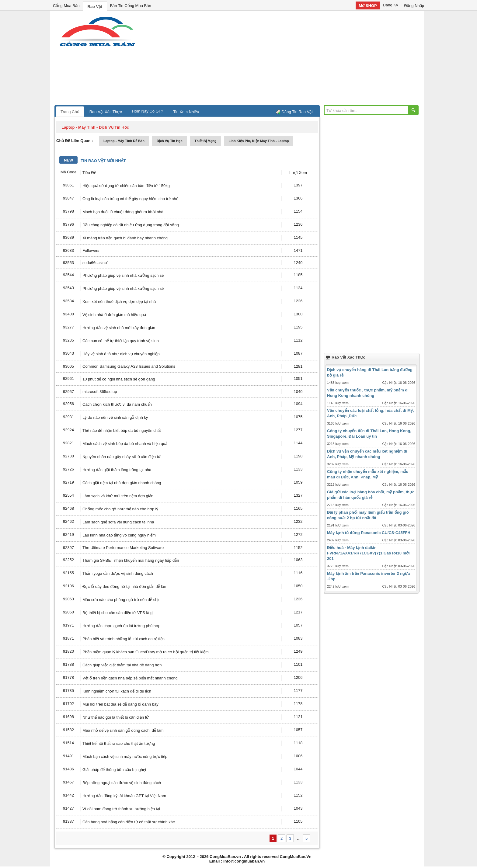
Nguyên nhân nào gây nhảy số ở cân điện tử (122, 457)
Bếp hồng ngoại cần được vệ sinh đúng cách (122, 783)
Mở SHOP (368, 6)
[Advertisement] (290, 59)
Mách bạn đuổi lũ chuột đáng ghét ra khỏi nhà (123, 212)
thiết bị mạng (206, 141)
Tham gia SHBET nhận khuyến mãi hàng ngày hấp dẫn (131, 560)
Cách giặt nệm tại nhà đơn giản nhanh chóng (122, 483)
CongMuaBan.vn (225, 857)
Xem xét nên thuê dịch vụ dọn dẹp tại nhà (119, 302)
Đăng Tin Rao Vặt (297, 112)
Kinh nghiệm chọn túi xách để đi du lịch (117, 691)
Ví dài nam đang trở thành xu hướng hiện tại (121, 809)
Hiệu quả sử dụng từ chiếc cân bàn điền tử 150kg (126, 186)
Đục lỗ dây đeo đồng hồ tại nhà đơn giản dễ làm (125, 587)
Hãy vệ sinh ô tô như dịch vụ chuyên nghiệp (121, 354)
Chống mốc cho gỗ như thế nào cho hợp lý (120, 509)
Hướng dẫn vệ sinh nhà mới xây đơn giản (119, 328)
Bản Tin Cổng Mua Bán (131, 6)
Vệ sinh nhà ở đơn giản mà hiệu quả (114, 315)
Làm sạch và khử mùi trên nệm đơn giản (118, 496)
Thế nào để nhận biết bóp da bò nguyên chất (122, 431)
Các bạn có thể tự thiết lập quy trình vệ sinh (121, 341)
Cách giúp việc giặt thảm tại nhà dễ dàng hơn (122, 665)
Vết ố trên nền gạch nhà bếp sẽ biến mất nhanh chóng (130, 678)
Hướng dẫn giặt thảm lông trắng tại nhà (117, 470)
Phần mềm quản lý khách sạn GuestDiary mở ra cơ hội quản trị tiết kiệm (146, 652)
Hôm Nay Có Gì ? (148, 111)
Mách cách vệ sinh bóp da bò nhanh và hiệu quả (125, 444)
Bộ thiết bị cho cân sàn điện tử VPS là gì (118, 613)
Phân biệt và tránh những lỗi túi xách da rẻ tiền (124, 639)
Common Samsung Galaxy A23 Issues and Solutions (129, 366)
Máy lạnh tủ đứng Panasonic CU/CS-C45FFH (369, 533)
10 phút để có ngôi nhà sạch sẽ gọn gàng (119, 379)
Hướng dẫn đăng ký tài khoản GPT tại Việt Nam (124, 796)
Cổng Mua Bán (66, 6)
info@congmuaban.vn (244, 861)
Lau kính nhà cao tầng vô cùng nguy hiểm (119, 535)
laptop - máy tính (78, 127)
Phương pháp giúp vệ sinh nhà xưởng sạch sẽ (123, 275)
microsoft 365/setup (100, 392)
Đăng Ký (391, 5)
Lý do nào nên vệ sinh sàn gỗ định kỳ (115, 417)
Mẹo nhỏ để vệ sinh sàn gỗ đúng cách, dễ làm (123, 730)
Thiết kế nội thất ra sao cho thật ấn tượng (119, 743)
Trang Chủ (70, 112)
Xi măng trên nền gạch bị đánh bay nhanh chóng (125, 238)
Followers (91, 250)
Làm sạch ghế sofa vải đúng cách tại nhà (118, 522)
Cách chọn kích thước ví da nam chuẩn (117, 404)
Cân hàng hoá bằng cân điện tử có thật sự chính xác (129, 822)
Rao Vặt (95, 7)
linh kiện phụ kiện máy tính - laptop (259, 141)
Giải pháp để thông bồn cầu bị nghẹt (114, 770)
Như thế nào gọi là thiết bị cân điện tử (116, 717)
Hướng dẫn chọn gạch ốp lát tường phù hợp (121, 626)
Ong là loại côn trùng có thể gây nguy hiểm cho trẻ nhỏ (131, 199)
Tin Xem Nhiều (186, 112)
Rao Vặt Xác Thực (106, 112)
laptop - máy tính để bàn (124, 141)
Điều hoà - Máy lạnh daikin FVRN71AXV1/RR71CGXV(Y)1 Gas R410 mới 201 (368, 553)
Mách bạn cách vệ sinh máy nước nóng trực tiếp (125, 757)
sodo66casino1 (96, 263)
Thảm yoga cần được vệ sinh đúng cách (118, 573)
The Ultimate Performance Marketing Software (123, 548)
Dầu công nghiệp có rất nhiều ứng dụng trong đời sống (131, 225)
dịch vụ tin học (170, 141)
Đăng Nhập (414, 6)
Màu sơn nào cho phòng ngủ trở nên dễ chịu (122, 600)
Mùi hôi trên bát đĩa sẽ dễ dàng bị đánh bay (120, 704)
